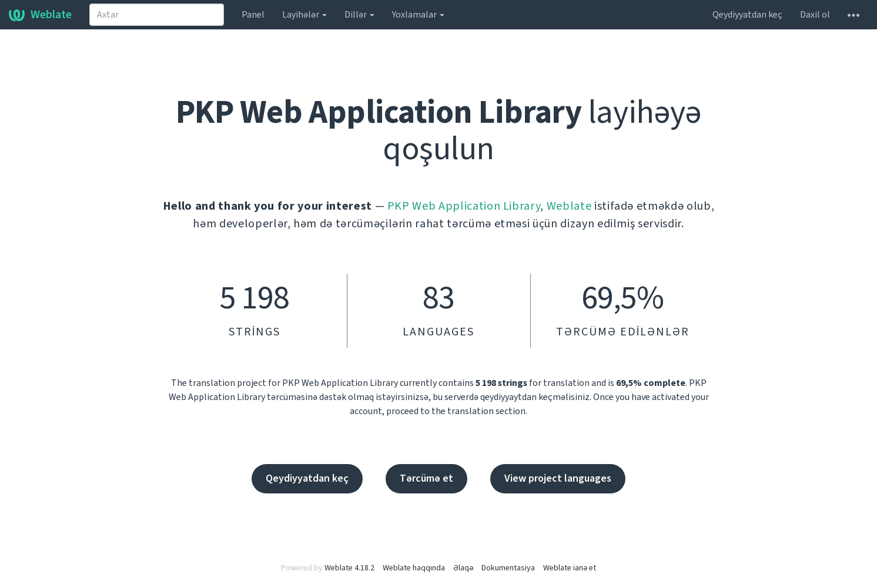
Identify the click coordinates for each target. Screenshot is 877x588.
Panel (253, 15)
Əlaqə (463, 568)
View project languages (558, 478)
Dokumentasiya (508, 568)
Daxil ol (815, 15)
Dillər (359, 15)
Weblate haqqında (414, 568)
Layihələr (304, 15)
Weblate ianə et (570, 568)
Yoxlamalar (418, 15)
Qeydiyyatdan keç (747, 15)
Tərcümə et (426, 478)
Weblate (40, 15)
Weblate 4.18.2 (349, 568)
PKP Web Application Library (464, 206)
